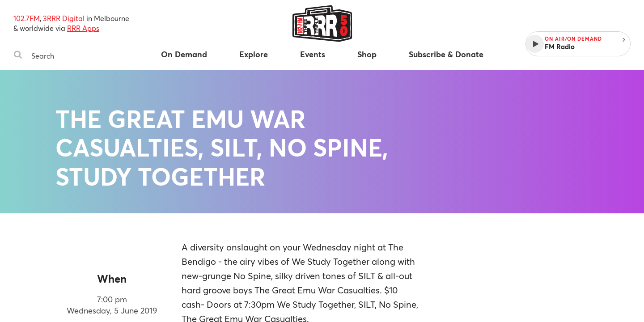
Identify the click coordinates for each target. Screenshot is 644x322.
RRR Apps (83, 28)
